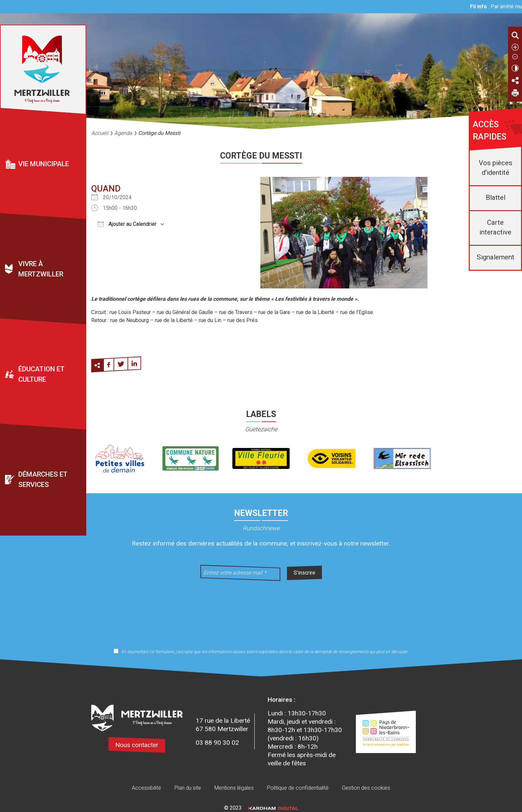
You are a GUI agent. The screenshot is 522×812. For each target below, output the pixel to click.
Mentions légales (234, 788)
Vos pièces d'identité (496, 168)
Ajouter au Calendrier (127, 224)
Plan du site (188, 788)
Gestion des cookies (366, 788)
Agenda (123, 133)
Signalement (496, 257)
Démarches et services (43, 480)
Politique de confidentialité (298, 788)
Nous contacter (137, 745)
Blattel (496, 198)
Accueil (100, 133)
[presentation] (261, 610)
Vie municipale (44, 164)
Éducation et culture (41, 375)
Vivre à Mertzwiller (41, 269)
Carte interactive (495, 227)
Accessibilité (146, 788)
